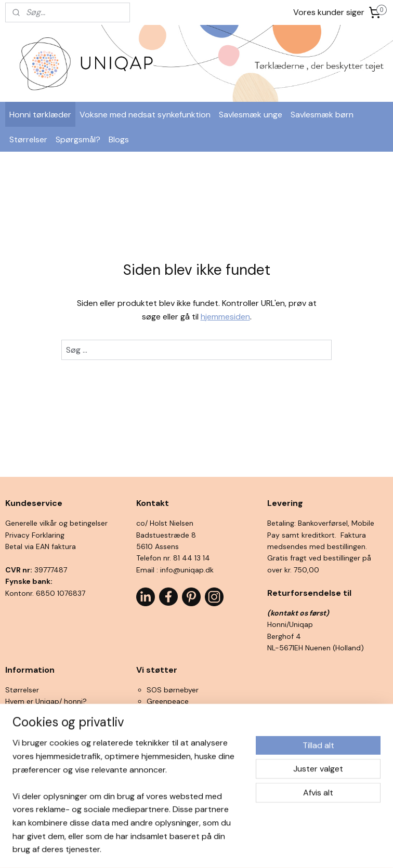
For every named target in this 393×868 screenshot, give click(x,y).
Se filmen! (22, 736)
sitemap (156, 849)
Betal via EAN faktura (41, 546)
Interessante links (35, 759)
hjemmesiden (225, 317)
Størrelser (28, 139)
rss (176, 849)
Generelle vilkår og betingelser (56, 523)
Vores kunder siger (329, 12)
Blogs (119, 139)
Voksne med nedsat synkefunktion (145, 115)
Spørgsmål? (78, 139)
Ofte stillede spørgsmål (45, 748)
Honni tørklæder (40, 115)
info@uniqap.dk (187, 570)
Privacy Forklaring (35, 535)
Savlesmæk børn (322, 115)
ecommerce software (213, 849)
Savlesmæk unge (251, 115)
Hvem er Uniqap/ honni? (46, 701)
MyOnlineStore (298, 849)
